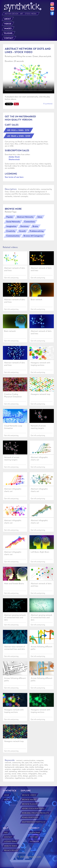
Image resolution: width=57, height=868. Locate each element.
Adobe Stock (14, 157)
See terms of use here (14, 177)
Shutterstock (14, 159)
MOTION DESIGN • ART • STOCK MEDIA (21, 14)
